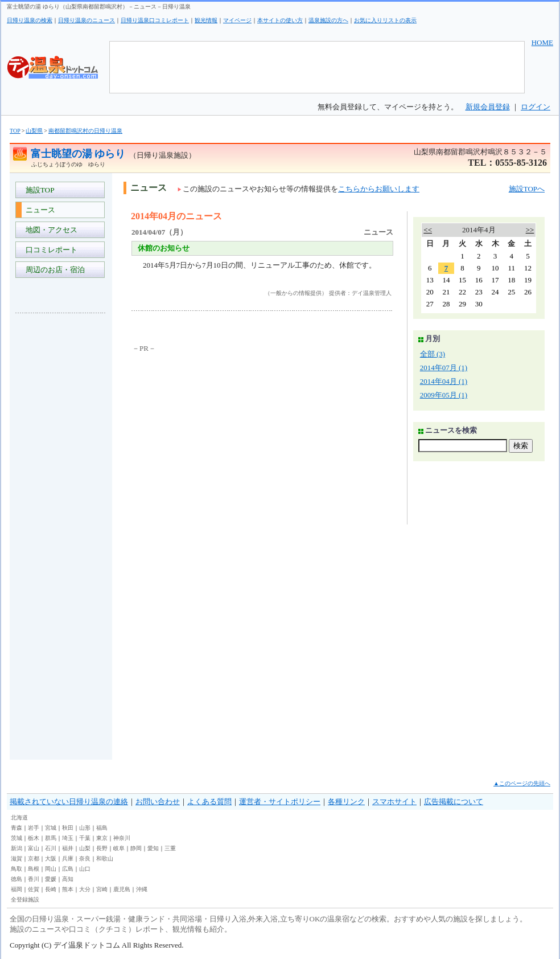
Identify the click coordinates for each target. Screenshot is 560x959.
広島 (68, 869)
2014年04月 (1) (444, 381)
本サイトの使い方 (280, 20)
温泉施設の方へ (328, 20)
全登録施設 (25, 899)
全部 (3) (433, 354)
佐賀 (34, 889)
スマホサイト (394, 802)
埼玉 (68, 838)
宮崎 (102, 889)
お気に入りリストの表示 (385, 20)
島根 (34, 869)
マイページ (237, 20)
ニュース (38, 210)
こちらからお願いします (379, 189)
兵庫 (68, 858)
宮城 (51, 828)
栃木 (34, 838)
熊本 (68, 889)
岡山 (51, 869)
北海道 (19, 817)
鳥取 (17, 869)
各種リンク (346, 802)
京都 (34, 858)
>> (530, 230)
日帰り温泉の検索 (30, 20)
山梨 (85, 848)
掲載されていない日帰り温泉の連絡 (69, 802)
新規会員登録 (488, 107)
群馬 (51, 838)
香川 (34, 879)
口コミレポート (50, 250)
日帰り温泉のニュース (87, 20)
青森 (17, 828)
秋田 (68, 828)
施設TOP (38, 190)
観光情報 (206, 20)
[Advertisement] (61, 492)
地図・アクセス (50, 230)
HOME (542, 42)
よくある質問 (209, 802)
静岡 (136, 848)
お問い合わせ (158, 802)
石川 (51, 848)
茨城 (17, 838)
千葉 (85, 838)
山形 (85, 828)
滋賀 (17, 858)
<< (428, 230)
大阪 (51, 858)
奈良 (85, 858)
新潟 (17, 848)
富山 (34, 848)
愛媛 (51, 879)
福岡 (17, 889)
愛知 (153, 848)
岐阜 (119, 848)
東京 (102, 838)
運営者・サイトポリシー (280, 802)
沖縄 (142, 889)
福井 (68, 848)
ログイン (536, 107)
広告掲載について (454, 802)
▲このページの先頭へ (522, 783)
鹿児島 (122, 889)
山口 (85, 869)
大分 (85, 889)
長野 (102, 848)
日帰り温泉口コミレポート (155, 20)
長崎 (51, 889)
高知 (68, 879)
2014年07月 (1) (444, 368)
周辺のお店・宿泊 (53, 270)
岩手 (34, 828)
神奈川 (122, 838)
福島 (102, 828)
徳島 (17, 879)
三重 (170, 848)
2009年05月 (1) (444, 395)
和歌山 (105, 858)
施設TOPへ (527, 189)
